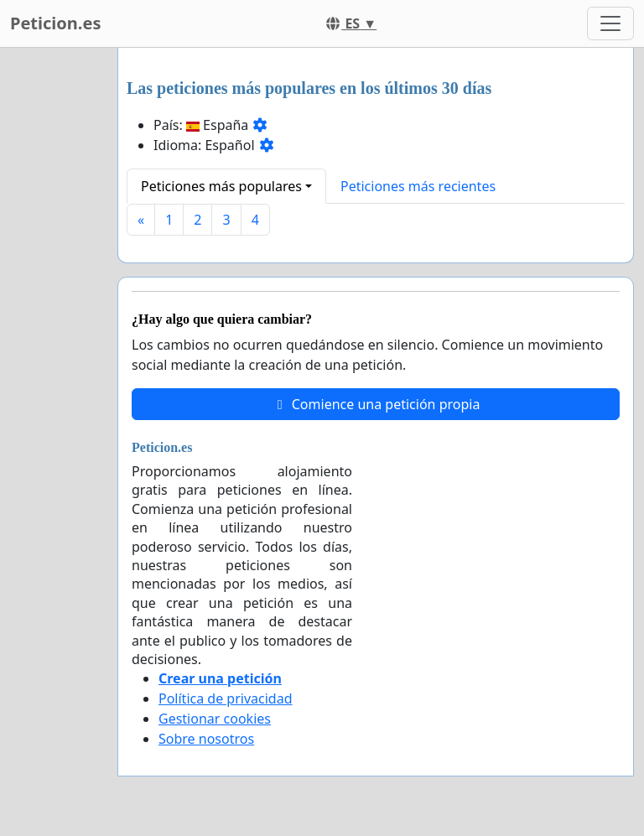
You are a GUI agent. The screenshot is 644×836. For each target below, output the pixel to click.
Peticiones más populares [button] (221, 186)
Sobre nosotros (206, 739)
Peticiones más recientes (418, 186)
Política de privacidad (226, 698)
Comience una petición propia (376, 404)
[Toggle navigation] (610, 23)
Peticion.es (55, 23)
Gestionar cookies (215, 719)
